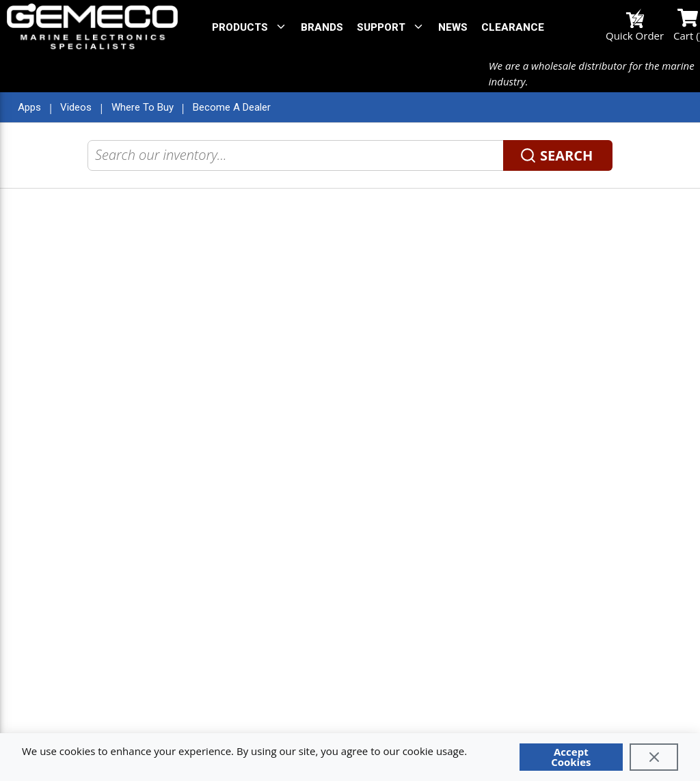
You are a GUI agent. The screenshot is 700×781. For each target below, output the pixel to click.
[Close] (654, 757)
